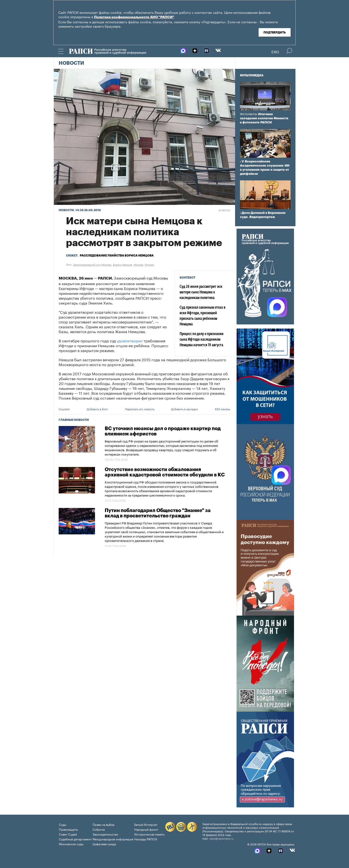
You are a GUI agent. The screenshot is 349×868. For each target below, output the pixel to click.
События (99, 829)
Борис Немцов (123, 264)
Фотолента (248, 114)
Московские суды (71, 844)
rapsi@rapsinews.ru (221, 838)
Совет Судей (68, 834)
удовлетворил (129, 340)
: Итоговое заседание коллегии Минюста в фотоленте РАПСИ (264, 118)
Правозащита (68, 829)
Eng (275, 51)
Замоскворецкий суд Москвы (92, 264)
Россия (149, 264)
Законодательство (105, 834)
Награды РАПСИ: (146, 839)
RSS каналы (223, 409)
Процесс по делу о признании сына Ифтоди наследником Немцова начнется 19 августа (202, 340)
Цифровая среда (104, 844)
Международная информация (113, 839)
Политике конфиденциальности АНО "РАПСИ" (134, 17)
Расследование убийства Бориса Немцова (117, 256)
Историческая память (149, 834)
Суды (63, 824)
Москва (138, 264)
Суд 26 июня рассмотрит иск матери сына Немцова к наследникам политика (201, 292)
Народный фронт (146, 829)
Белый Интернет (146, 824)
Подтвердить (275, 32)
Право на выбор (104, 824)
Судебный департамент (75, 839)
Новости (71, 63)
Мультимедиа (252, 75)
